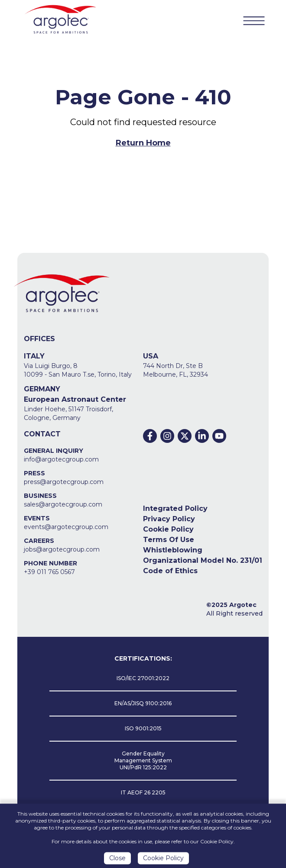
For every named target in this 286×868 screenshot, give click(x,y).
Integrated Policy (175, 508)
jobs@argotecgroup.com (62, 549)
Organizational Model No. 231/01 (203, 560)
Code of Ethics (170, 571)
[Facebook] (150, 436)
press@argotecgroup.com (64, 482)
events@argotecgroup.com (66, 527)
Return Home (143, 143)
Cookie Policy (168, 529)
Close (117, 860)
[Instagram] (167, 436)
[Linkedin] (202, 436)
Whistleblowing (173, 550)
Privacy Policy (169, 519)
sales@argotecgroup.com (63, 504)
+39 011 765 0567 (49, 572)
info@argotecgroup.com (61, 459)
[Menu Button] (254, 20)
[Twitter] (185, 436)
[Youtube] (219, 436)
